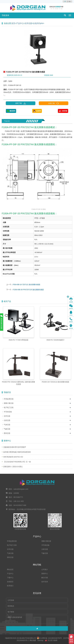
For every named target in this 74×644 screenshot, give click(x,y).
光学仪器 (28, 23)
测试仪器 (7, 433)
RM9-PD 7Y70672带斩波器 (19, 340)
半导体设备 (8, 412)
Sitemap (40, 640)
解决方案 (45, 578)
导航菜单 (5, 15)
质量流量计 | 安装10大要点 (13, 467)
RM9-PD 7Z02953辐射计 (56, 340)
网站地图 (33, 640)
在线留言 (10, 582)
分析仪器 (7, 420)
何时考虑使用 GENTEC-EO (13, 457)
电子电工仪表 (9, 407)
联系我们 (10, 586)
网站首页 (10, 569)
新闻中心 (45, 574)
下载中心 (10, 578)
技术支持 (45, 582)
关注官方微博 (51, 640)
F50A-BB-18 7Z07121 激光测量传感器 (26, 285)
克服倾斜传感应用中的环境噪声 (15, 447)
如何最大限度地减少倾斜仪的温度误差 (17, 452)
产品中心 (20, 23)
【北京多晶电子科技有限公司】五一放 (17, 462)
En (70, 2)
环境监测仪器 (9, 399)
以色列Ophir (38, 23)
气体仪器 (7, 425)
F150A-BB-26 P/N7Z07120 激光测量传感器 (28, 290)
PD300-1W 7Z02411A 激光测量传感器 (55, 382)
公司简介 (45, 569)
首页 (13, 23)
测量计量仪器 (9, 403)
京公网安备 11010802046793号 (49, 638)
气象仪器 (7, 429)
